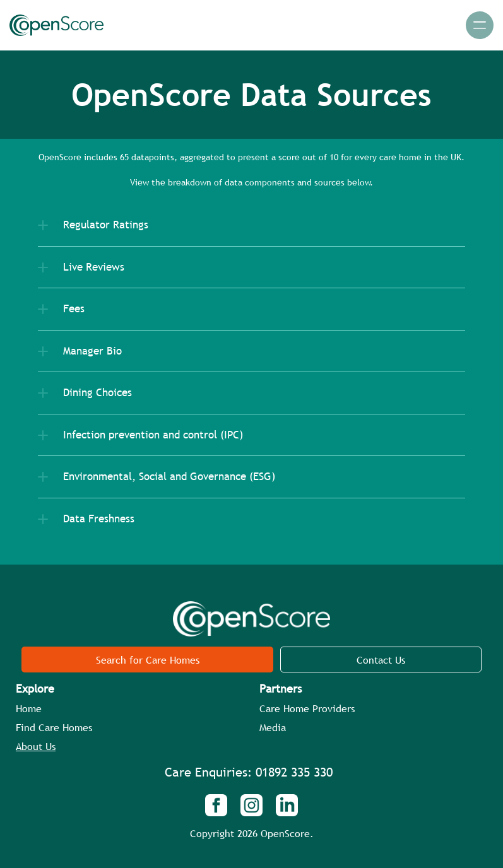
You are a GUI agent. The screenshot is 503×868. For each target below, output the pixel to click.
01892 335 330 (294, 772)
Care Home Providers (307, 708)
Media (273, 727)
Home (29, 708)
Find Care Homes (54, 727)
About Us (36, 746)
